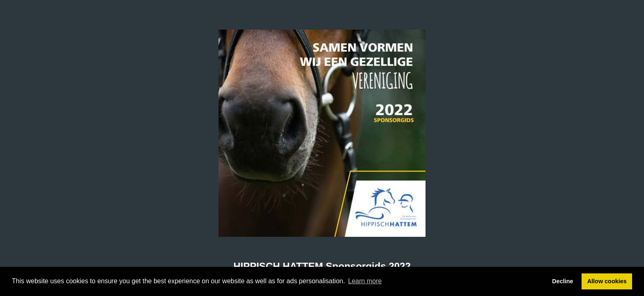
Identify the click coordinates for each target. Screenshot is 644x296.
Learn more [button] (365, 281)
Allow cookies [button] (607, 281)
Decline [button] (562, 281)
